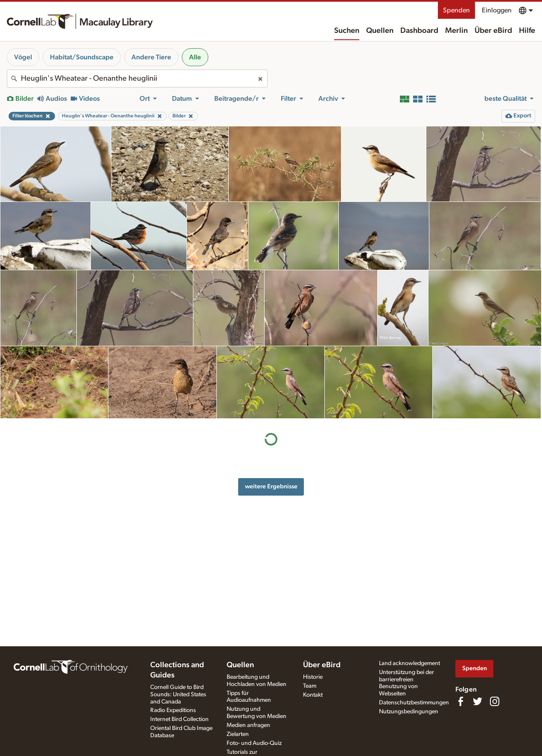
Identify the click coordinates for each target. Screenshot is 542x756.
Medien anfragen (248, 725)
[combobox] (137, 79)
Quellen (380, 31)
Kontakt (313, 695)
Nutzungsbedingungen (409, 712)
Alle (195, 57)
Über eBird (493, 31)
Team (310, 686)
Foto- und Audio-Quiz (254, 743)
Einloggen (497, 10)
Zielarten (238, 734)
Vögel (23, 57)
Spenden (456, 10)
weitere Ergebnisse (271, 486)
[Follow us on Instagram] (495, 701)
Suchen (347, 31)
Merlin (456, 31)
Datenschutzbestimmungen (414, 703)
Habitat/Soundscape (82, 57)
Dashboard (419, 31)
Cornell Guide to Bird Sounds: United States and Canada (178, 695)
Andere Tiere (151, 57)
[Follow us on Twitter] (478, 701)
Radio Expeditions (173, 710)
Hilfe (527, 31)
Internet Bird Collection (179, 719)
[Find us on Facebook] (460, 701)
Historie (313, 677)
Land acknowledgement (409, 663)
